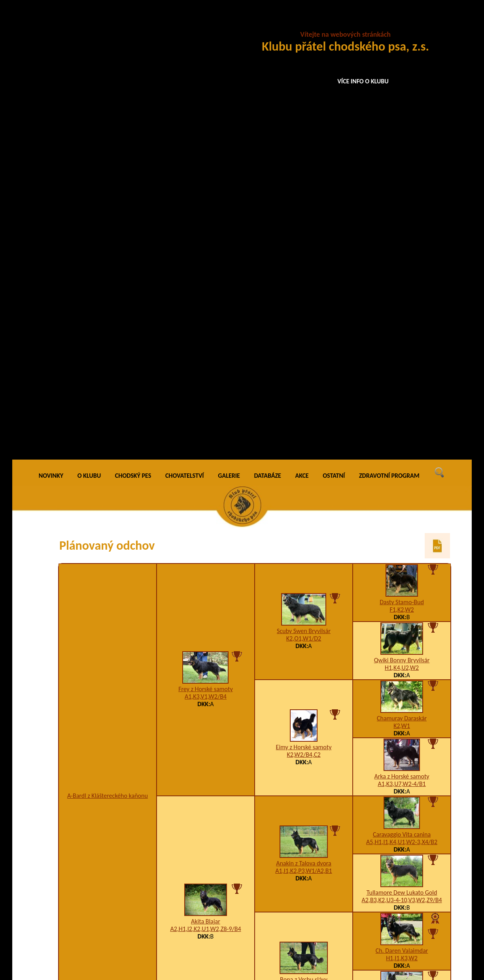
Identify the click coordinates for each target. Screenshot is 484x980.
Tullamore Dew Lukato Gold (402, 440)
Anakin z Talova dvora (304, 411)
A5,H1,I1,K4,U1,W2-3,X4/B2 (402, 390)
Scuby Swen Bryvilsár (304, 179)
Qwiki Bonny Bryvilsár (402, 208)
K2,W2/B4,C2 (303, 302)
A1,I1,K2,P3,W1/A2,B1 (303, 419)
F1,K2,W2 (402, 157)
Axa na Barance (303, 877)
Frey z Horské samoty (205, 237)
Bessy (402, 744)
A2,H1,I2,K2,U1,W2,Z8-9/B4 (205, 477)
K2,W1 (402, 274)
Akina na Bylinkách (205, 834)
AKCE (302, 24)
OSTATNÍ (334, 24)
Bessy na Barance (304, 722)
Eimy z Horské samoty (304, 295)
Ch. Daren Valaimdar (402, 498)
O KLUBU (89, 24)
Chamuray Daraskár (402, 266)
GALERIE (229, 24)
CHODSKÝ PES (133, 24)
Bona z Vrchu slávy (304, 527)
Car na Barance (304, 636)
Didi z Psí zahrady (107, 748)
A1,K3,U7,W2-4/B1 (402, 332)
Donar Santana (206, 668)
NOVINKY (51, 24)
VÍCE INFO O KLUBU (363, 81)
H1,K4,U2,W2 (402, 216)
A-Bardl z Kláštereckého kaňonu (108, 344)
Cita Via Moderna (402, 557)
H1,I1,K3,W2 (402, 506)
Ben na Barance (304, 808)
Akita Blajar (206, 469)
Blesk (402, 701)
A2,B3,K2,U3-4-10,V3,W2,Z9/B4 (402, 448)
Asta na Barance (402, 658)
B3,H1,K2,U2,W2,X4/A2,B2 (402, 564)
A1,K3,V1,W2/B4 (206, 244)
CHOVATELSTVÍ (185, 24)
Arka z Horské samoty (402, 324)
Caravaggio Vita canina (402, 382)
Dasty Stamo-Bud (402, 150)
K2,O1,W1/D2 (304, 186)
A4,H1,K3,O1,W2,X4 (304, 535)
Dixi (402, 615)
